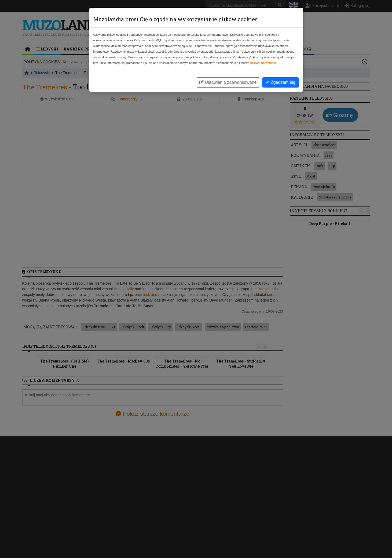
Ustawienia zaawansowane (228, 82)
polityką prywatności (264, 63)
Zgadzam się (280, 82)
